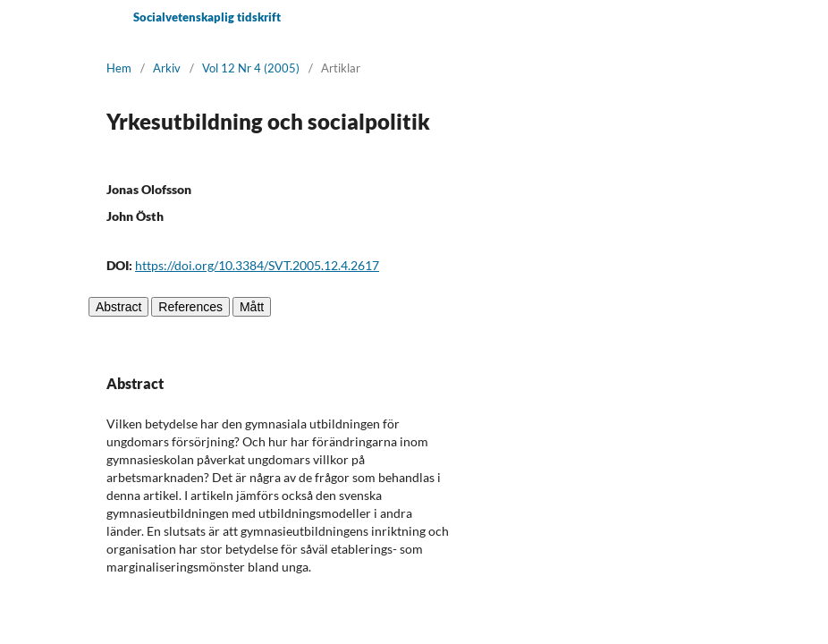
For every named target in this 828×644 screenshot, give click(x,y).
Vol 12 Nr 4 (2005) (251, 68)
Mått (252, 307)
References (190, 307)
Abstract (118, 307)
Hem (119, 68)
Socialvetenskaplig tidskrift (207, 17)
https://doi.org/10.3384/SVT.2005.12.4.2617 (257, 265)
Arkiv (167, 68)
